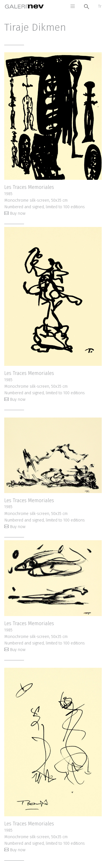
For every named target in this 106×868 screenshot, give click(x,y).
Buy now (18, 213)
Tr (100, 6)
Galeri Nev (24, 6)
